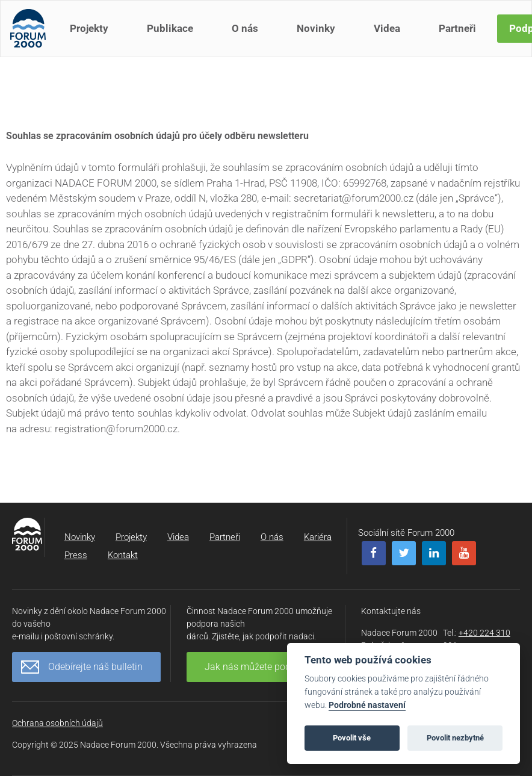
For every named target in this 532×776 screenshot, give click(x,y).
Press (76, 555)
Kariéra (318, 537)
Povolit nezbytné (455, 738)
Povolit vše (352, 738)
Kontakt (123, 555)
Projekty (91, 35)
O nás (247, 35)
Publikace (172, 35)
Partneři (460, 35)
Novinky (318, 35)
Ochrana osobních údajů (57, 723)
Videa (389, 35)
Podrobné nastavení (367, 705)
